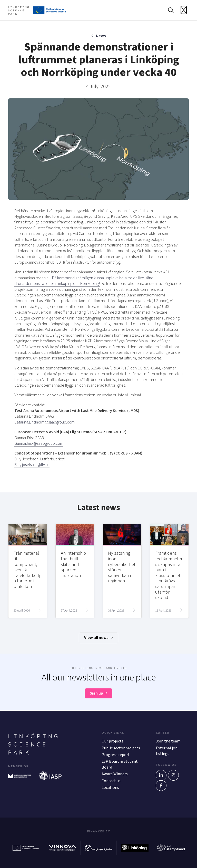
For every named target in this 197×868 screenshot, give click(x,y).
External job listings (167, 751)
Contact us (111, 781)
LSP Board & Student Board (120, 764)
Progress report (116, 755)
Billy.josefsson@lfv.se (32, 465)
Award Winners (115, 774)
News (101, 36)
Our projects (112, 741)
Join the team (168, 741)
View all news (98, 638)
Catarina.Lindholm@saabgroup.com (45, 422)
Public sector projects (121, 748)
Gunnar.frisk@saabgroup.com (39, 443)
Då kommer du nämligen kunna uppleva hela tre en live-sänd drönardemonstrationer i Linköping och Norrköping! (84, 281)
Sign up (99, 694)
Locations (110, 788)
